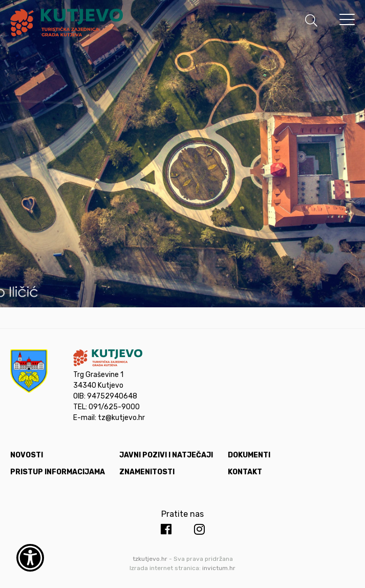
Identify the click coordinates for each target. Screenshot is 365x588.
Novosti (27, 455)
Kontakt (245, 472)
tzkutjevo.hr (150, 559)
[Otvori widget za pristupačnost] (30, 558)
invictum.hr (219, 568)
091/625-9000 (114, 407)
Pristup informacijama (58, 472)
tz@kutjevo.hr (121, 418)
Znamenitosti (147, 472)
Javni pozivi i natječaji (166, 455)
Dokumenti (249, 455)
